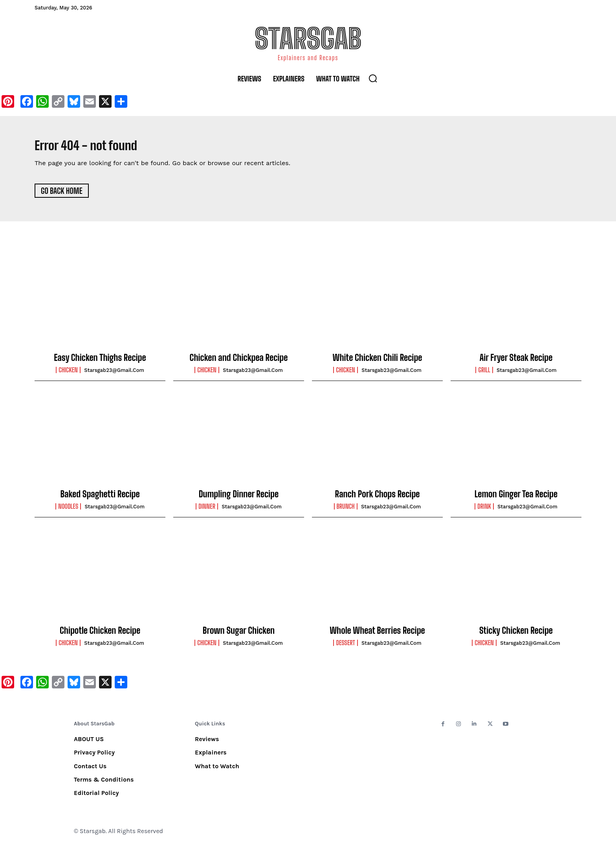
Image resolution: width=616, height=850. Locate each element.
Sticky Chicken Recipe (516, 634)
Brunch (346, 511)
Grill (484, 374)
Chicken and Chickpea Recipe (239, 362)
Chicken (68, 374)
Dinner (207, 511)
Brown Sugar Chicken (239, 634)
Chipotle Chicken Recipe (100, 634)
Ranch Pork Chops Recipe (378, 498)
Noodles (68, 511)
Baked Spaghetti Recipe (100, 498)
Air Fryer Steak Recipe (516, 362)
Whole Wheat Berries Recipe (377, 634)
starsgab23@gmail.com (114, 374)
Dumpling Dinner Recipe (239, 498)
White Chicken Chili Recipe (378, 362)
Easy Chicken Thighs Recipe (100, 362)
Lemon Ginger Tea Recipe (516, 498)
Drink (484, 511)
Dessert (345, 647)
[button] (373, 78)
